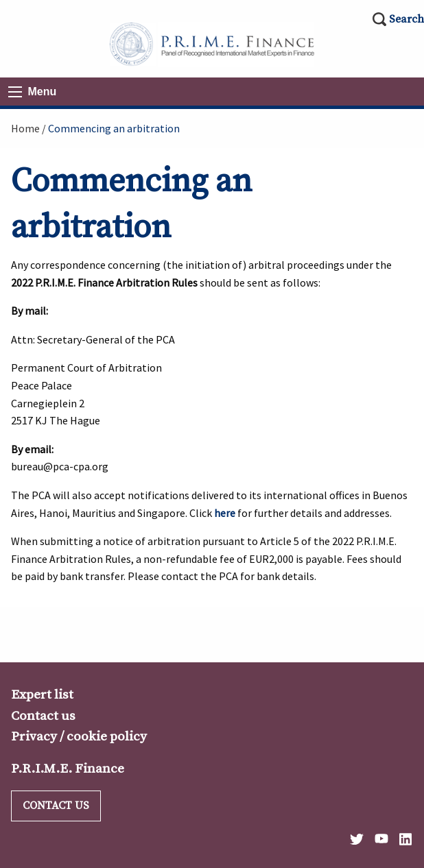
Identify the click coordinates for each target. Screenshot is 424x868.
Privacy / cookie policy (79, 736)
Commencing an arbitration (114, 128)
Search (407, 19)
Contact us (43, 716)
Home (25, 128)
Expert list (42, 695)
